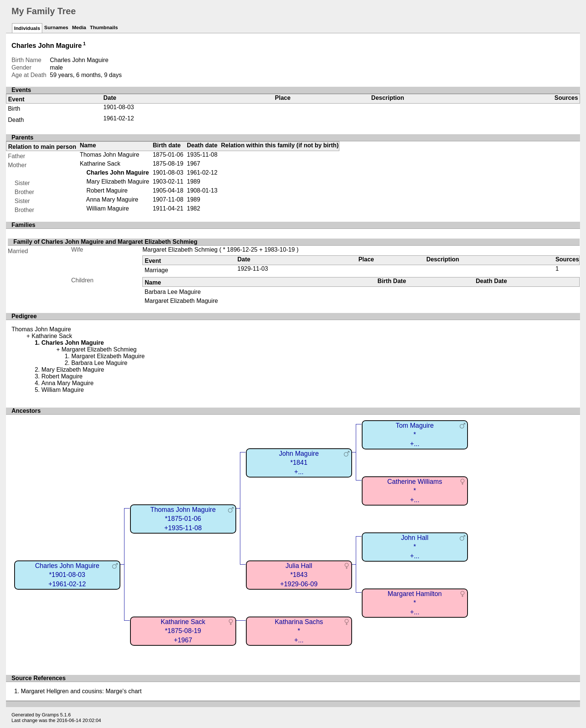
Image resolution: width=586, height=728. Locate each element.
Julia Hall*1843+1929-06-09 (299, 575)
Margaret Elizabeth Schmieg (180, 250)
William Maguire (108, 208)
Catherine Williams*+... (415, 491)
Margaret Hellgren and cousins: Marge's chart (81, 691)
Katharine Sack (100, 164)
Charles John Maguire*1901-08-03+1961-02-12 (67, 575)
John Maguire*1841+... (299, 463)
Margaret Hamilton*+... (415, 603)
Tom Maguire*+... (415, 435)
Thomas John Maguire (109, 155)
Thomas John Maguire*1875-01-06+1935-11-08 (183, 519)
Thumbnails (104, 27)
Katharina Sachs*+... (299, 631)
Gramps (50, 715)
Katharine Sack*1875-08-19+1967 (183, 631)
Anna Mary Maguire (112, 199)
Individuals (27, 28)
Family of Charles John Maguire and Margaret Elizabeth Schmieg (106, 242)
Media (79, 27)
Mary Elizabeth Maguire (118, 182)
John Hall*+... (415, 547)
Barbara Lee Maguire (173, 292)
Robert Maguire (107, 191)
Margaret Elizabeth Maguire (181, 301)
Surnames (56, 27)
